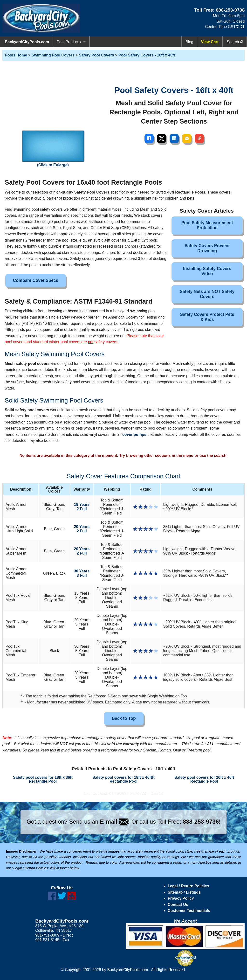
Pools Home (16, 55)
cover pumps (134, 434)
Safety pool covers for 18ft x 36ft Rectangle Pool (43, 779)
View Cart (210, 42)
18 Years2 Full (82, 507)
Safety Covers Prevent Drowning (207, 248)
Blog (189, 42)
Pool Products (69, 42)
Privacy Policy (181, 898)
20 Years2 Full (82, 529)
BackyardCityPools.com (27, 42)
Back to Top (124, 718)
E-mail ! (115, 822)
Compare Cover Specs (36, 280)
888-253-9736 (230, 10)
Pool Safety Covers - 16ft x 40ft (147, 55)
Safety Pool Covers (96, 55)
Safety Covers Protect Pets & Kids (207, 317)
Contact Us (178, 905)
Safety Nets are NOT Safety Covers (207, 294)
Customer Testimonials (189, 911)
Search (235, 42)
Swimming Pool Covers (53, 55)
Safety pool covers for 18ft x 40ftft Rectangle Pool (123, 779)
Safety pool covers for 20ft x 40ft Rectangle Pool (204, 779)
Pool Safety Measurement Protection (207, 225)
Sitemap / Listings (184, 892)
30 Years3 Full (82, 573)
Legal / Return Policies (188, 886)
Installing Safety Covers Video (207, 271)
